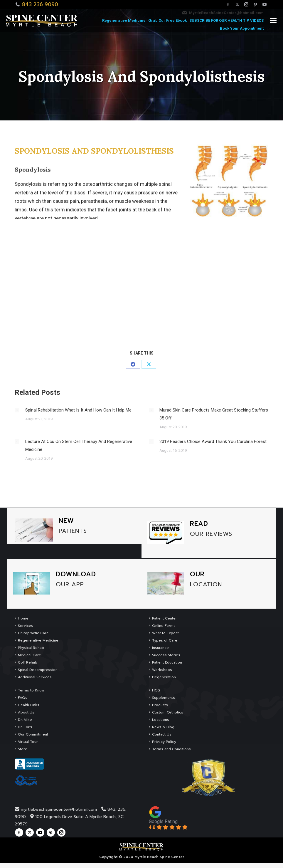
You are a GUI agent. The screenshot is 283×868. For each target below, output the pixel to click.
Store (23, 749)
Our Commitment (33, 734)
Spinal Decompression (38, 670)
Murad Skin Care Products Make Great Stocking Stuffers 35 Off (214, 414)
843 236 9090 (40, 5)
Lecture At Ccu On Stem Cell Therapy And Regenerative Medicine (79, 445)
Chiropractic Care (33, 633)
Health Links (29, 705)
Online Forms (164, 626)
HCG (156, 690)
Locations (161, 720)
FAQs (23, 698)
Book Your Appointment (242, 28)
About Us (26, 712)
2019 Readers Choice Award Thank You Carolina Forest (213, 441)
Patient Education (167, 662)
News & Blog (163, 727)
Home (23, 618)
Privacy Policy (164, 742)
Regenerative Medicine (124, 20)
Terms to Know (31, 690)
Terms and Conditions (171, 749)
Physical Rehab (31, 648)
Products (160, 705)
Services (26, 626)
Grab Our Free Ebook (167, 20)
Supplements (164, 698)
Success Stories (166, 655)
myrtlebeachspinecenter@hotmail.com (59, 809)
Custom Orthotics (168, 712)
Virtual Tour (28, 742)
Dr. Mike (25, 720)
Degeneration (164, 677)
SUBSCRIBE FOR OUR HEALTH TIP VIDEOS (226, 20)
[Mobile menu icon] (273, 21)
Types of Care (165, 640)
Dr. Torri (25, 727)
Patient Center (165, 618)
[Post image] (17, 410)
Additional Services (35, 677)
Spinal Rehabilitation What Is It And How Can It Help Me (78, 410)
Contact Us (162, 734)
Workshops (162, 670)
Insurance (160, 648)
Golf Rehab (28, 662)
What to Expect (165, 633)
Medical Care (30, 655)
